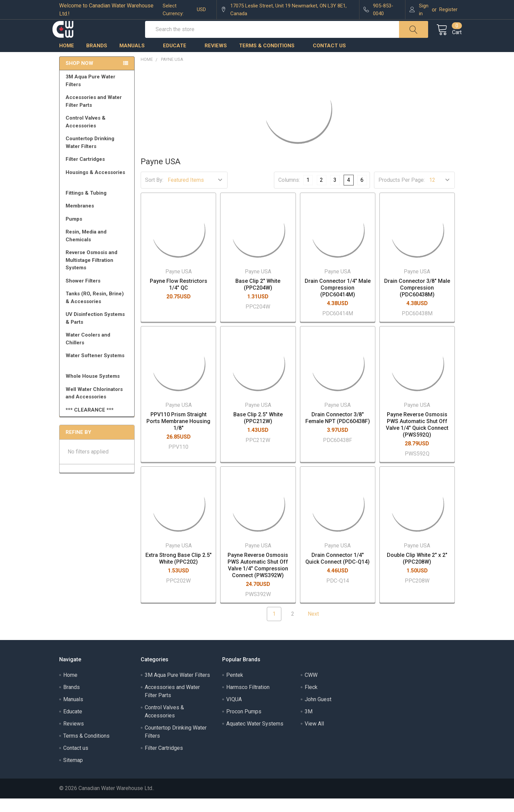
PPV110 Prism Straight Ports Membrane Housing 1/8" (178, 435)
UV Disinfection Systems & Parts (98, 332)
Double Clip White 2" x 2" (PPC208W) (417, 572)
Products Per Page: (402, 194)
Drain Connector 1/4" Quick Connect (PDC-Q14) (337, 572)
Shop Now (79, 77)
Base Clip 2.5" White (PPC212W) (258, 432)
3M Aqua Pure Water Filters (98, 94)
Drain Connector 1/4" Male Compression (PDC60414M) (338, 302)
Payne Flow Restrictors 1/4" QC (179, 298)
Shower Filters (98, 294)
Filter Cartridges (98, 173)
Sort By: (154, 194)
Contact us (329, 59)
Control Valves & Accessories (98, 135)
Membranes (98, 219)
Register (448, 9)
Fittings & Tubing (98, 206)
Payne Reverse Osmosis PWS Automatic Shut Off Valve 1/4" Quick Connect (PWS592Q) (417, 438)
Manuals (135, 59)
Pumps (98, 232)
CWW (311, 688)
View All (314, 737)
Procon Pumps (244, 725)
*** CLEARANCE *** (90, 423)
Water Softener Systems (98, 372)
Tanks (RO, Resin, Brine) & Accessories (98, 311)
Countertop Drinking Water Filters (90, 156)
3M (309, 725)
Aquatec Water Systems (255, 737)
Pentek (235, 688)
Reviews (216, 59)
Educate (178, 59)
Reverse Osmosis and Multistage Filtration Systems (98, 274)
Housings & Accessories (98, 189)
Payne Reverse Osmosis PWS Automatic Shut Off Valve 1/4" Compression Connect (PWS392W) (258, 579)
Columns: (289, 193)
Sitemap (73, 774)
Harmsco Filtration (248, 701)
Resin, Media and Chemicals (98, 249)
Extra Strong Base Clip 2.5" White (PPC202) (179, 572)
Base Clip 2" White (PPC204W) (258, 298)
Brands (97, 59)
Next (317, 628)
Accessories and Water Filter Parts (98, 115)
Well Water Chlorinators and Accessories (94, 407)
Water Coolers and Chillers (98, 352)
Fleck (311, 701)
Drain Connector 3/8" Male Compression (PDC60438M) (417, 302)
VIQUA (234, 713)
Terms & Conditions (270, 59)
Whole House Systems (98, 390)
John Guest (318, 713)
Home (67, 59)
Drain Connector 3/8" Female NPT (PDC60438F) (338, 432)
